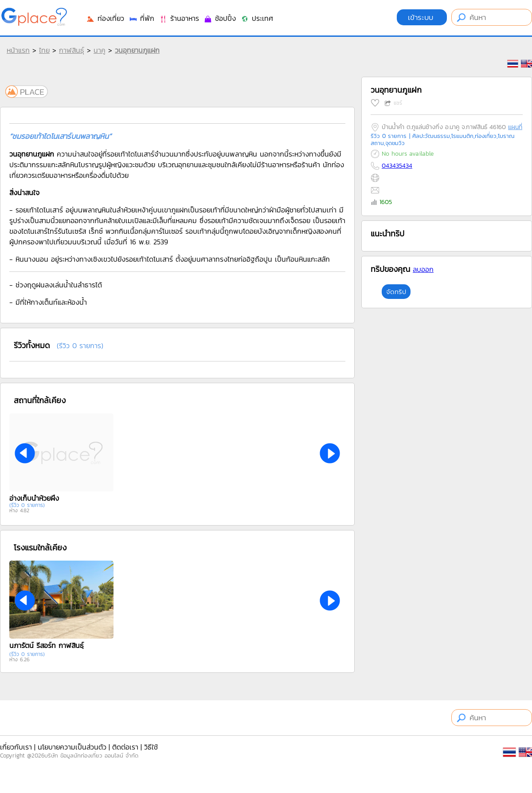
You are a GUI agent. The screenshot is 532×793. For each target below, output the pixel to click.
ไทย (44, 50)
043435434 (397, 166)
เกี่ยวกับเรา (16, 747)
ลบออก (423, 269)
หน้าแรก (18, 50)
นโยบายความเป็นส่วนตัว (72, 747)
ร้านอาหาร (179, 18)
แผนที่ (515, 127)
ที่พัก (141, 18)
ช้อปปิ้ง (220, 18)
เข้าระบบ (422, 17)
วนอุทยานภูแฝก (137, 50)
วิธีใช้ (151, 747)
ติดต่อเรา (125, 747)
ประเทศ (257, 18)
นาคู (100, 50)
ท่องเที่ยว (105, 18)
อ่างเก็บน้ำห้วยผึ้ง (34, 498)
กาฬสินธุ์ (72, 50)
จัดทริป (396, 292)
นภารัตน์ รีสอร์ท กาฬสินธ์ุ (47, 645)
